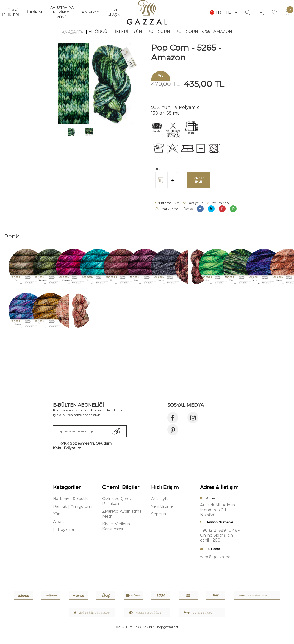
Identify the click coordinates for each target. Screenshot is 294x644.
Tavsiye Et (193, 203)
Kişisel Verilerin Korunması (116, 526)
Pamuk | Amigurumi (73, 506)
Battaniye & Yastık (70, 499)
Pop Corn (159, 32)
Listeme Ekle (167, 203)
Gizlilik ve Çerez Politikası (117, 501)
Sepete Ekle (198, 180)
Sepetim (159, 514)
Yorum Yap (218, 203)
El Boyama (63, 529)
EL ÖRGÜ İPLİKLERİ (108, 32)
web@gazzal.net (216, 557)
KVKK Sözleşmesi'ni (77, 443)
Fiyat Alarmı (167, 209)
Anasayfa (73, 32)
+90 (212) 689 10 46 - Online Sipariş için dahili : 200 (220, 535)
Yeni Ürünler (163, 506)
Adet (159, 169)
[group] (98, 83)
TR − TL (224, 12)
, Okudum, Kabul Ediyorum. (83, 445)
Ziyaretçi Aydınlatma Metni (122, 514)
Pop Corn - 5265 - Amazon (204, 32)
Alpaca (59, 522)
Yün (138, 32)
